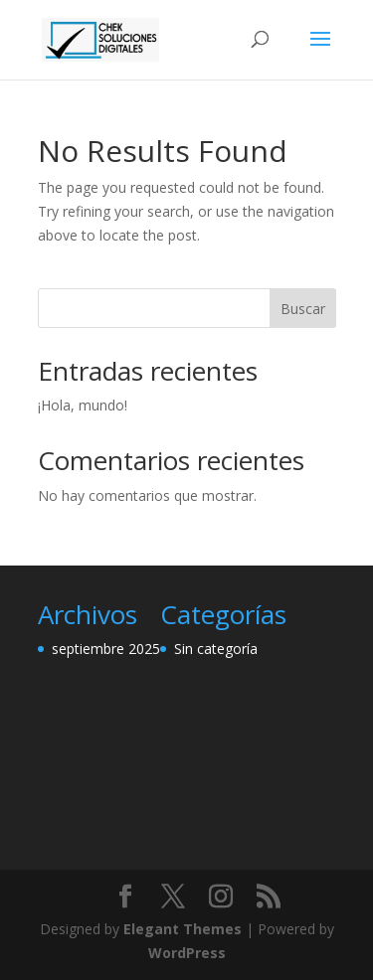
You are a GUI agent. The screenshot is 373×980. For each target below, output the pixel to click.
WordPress (187, 953)
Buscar (303, 309)
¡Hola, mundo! (83, 405)
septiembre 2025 (106, 649)
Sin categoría (216, 649)
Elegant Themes (183, 929)
